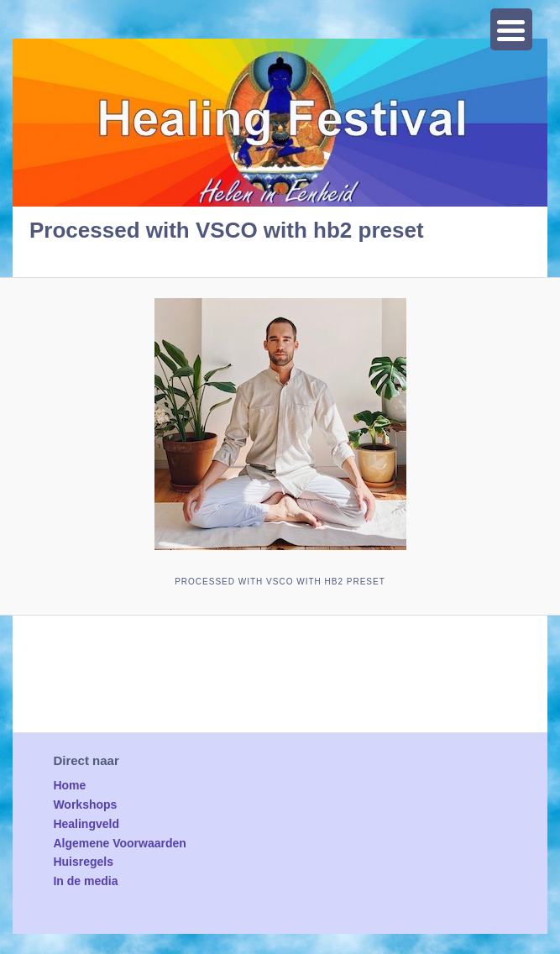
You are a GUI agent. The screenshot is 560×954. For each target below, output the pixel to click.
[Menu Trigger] (511, 29)
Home (69, 785)
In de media (85, 881)
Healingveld (86, 824)
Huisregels (83, 862)
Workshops (85, 805)
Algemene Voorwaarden (119, 843)
